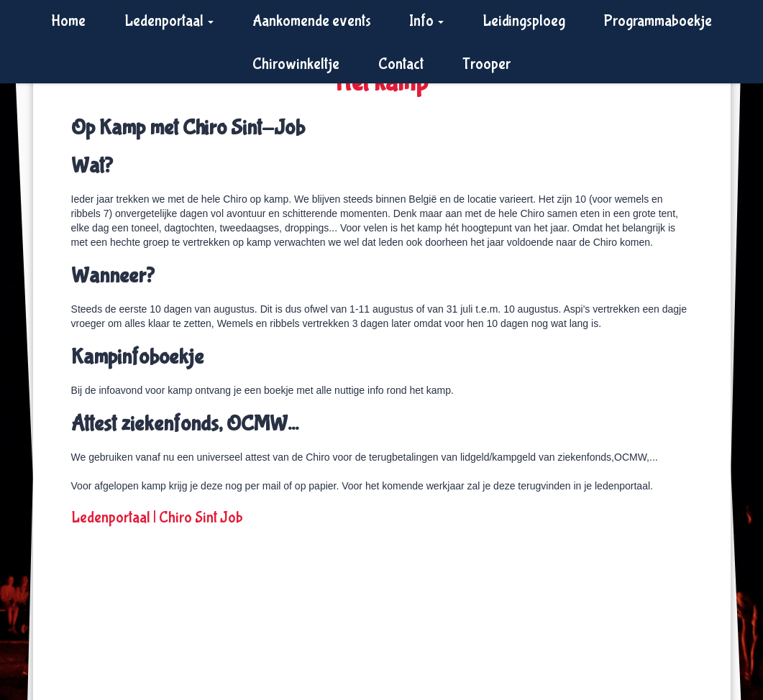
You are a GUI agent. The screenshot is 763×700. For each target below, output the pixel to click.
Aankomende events (312, 21)
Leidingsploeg (524, 21)
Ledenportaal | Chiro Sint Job (157, 518)
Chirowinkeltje (296, 64)
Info (426, 21)
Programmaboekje (658, 21)
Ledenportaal (169, 21)
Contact (401, 64)
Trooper (486, 64)
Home (68, 21)
